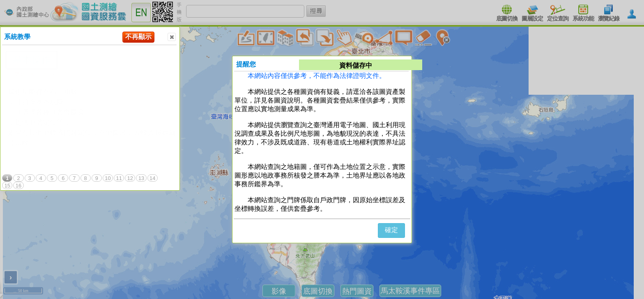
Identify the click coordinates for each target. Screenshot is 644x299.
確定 (391, 230)
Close (171, 37)
